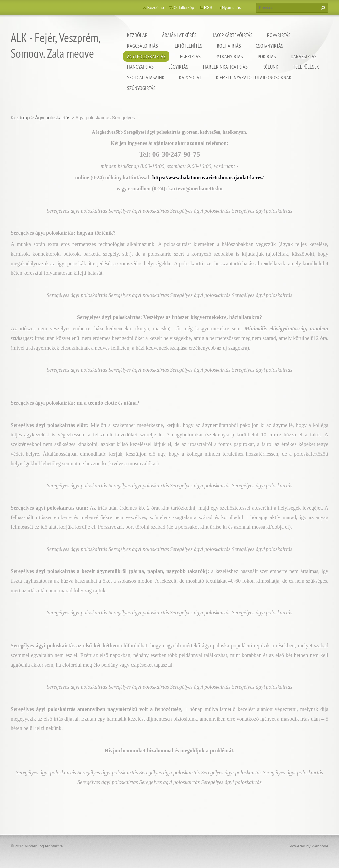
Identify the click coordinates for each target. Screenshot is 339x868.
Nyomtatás (232, 8)
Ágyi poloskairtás (146, 56)
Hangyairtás (140, 67)
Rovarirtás (279, 35)
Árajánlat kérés (179, 35)
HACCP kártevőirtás (232, 35)
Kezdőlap (137, 35)
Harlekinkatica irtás (225, 67)
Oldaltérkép (184, 8)
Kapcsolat (190, 77)
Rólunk (270, 67)
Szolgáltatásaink (146, 77)
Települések (306, 67)
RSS (208, 8)
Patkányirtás (229, 56)
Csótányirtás (269, 46)
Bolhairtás (229, 46)
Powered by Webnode (309, 846)
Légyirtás (178, 67)
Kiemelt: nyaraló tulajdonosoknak (254, 77)
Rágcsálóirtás (143, 46)
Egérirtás (190, 56)
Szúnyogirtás (141, 88)
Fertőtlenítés (187, 46)
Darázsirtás (304, 56)
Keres (322, 8)
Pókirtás (267, 56)
